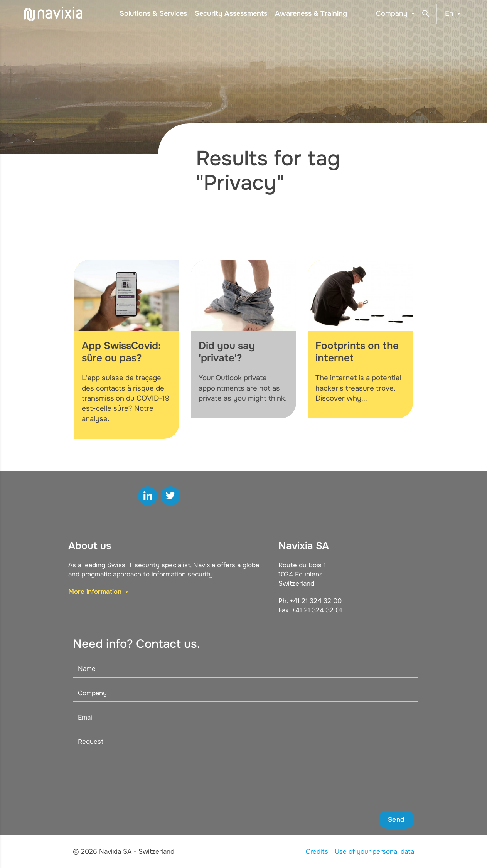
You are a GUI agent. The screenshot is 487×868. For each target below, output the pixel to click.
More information (96, 592)
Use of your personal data (374, 852)
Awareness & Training (311, 13)
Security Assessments (231, 13)
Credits (317, 852)
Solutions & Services (153, 13)
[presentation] (356, 786)
